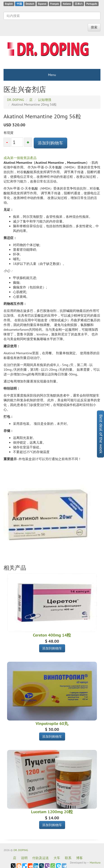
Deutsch (30, 4)
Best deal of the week (101, 434)
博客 (79, 858)
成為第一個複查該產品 (20, 158)
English (9, 4)
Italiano (67, 4)
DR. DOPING (21, 850)
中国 (19, 4)
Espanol (42, 4)
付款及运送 (41, 858)
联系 (68, 858)
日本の (79, 4)
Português (92, 4)
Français (55, 4)
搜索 (94, 27)
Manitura (95, 862)
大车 (57, 858)
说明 (24, 858)
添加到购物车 (50, 143)
